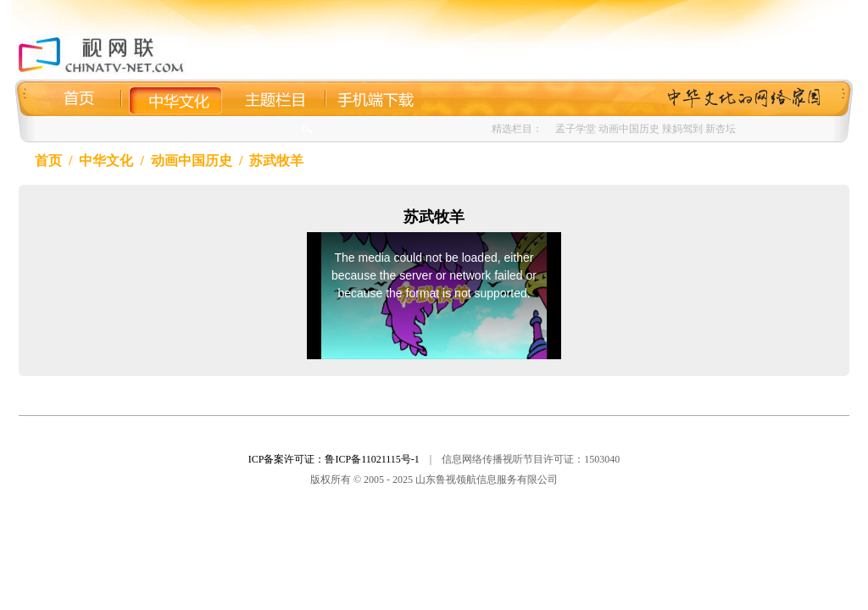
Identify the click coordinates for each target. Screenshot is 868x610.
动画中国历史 (629, 129)
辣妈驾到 (682, 129)
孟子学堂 (576, 129)
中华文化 (106, 161)
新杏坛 (721, 129)
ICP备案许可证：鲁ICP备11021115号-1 (334, 459)
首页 (48, 161)
